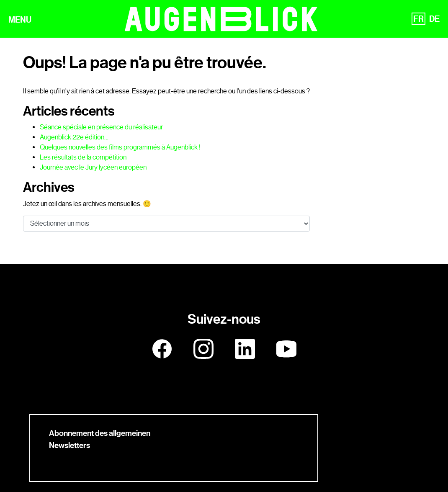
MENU (20, 21)
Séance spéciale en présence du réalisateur (101, 127)
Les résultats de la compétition (83, 157)
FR (418, 20)
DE (434, 20)
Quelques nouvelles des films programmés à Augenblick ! (120, 147)
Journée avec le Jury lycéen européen (93, 167)
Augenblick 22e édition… (74, 137)
